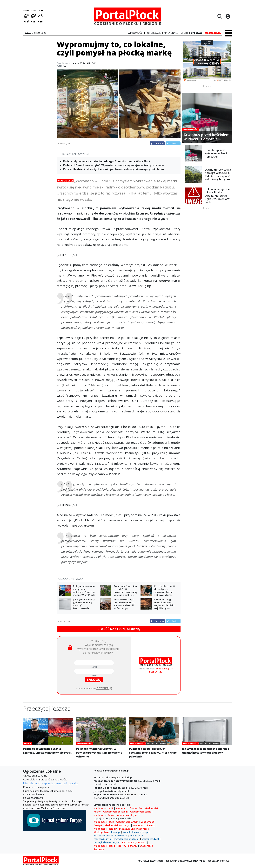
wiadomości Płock (104, 822)
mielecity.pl (136, 836)
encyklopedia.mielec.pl (126, 839)
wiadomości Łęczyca (129, 815)
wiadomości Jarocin (127, 822)
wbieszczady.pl (150, 839)
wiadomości (143, 829)
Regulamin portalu (219, 861)
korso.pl (116, 832)
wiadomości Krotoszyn (117, 825)
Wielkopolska (101, 832)
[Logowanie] (228, 16)
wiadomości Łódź (103, 808)
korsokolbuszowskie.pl (136, 832)
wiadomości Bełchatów (129, 808)
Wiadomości (65, 181)
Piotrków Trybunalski (134, 842)
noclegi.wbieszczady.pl (107, 842)
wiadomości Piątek (104, 846)
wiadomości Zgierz (141, 812)
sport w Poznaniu (127, 846)
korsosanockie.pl (103, 836)
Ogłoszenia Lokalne (35, 776)
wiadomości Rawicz (144, 825)
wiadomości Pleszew (105, 829)
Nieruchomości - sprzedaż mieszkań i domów (50, 783)
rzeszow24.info (102, 839)
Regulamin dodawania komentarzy (185, 861)
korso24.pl (121, 836)
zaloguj (94, 680)
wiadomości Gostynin (115, 812)
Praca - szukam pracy (36, 787)
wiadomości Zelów (104, 815)
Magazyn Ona (127, 829)
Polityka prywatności (150, 861)
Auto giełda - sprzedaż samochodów (45, 779)
